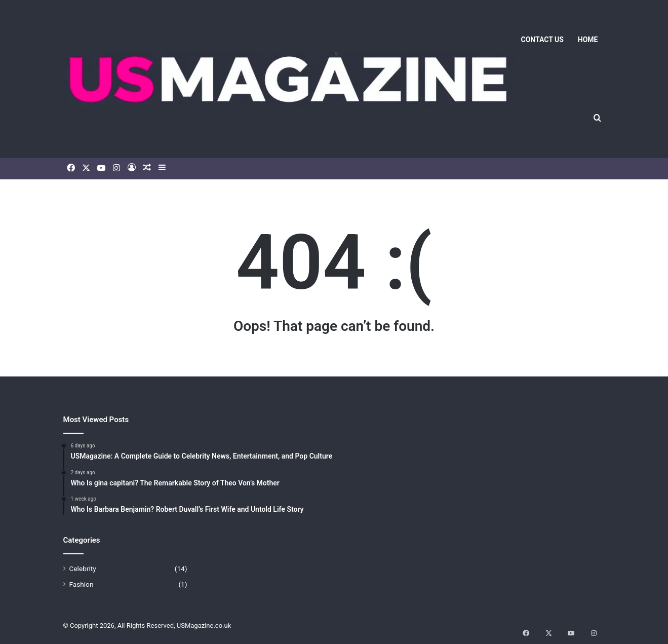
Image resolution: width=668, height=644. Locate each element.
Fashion (82, 584)
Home (588, 40)
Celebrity (83, 569)
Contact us (542, 40)
